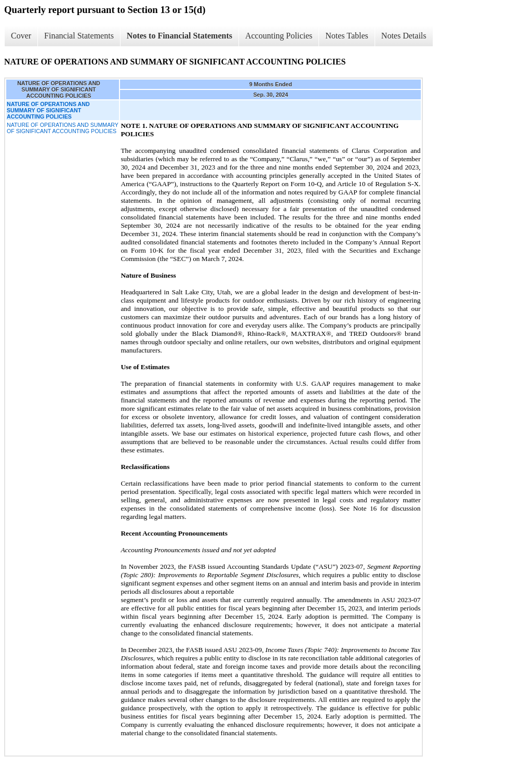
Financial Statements (79, 36)
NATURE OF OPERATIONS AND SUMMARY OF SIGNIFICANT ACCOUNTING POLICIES (63, 128)
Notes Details (404, 36)
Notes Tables (347, 36)
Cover (21, 36)
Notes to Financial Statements (179, 36)
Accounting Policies (279, 36)
